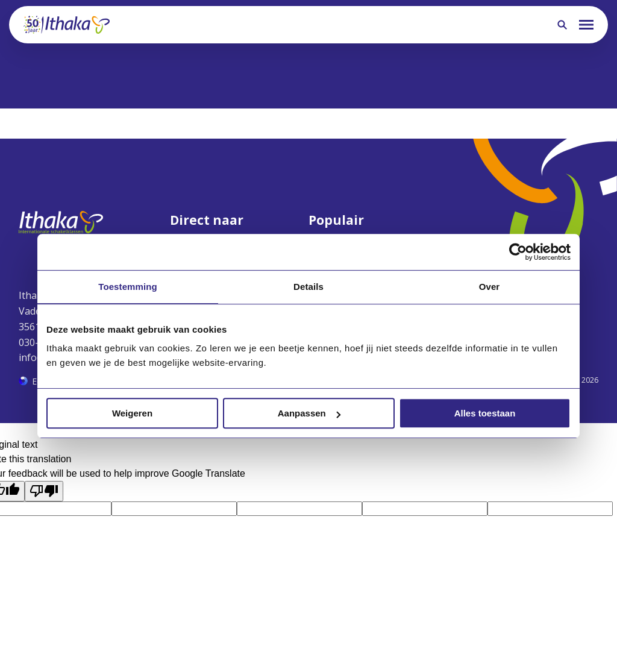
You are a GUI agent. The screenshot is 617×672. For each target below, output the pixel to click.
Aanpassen (309, 413)
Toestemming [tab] (128, 287)
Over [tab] (490, 287)
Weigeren (132, 413)
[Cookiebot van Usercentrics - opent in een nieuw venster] (518, 252)
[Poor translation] (44, 491)
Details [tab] (308, 287)
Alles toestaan (485, 413)
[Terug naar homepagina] (67, 25)
